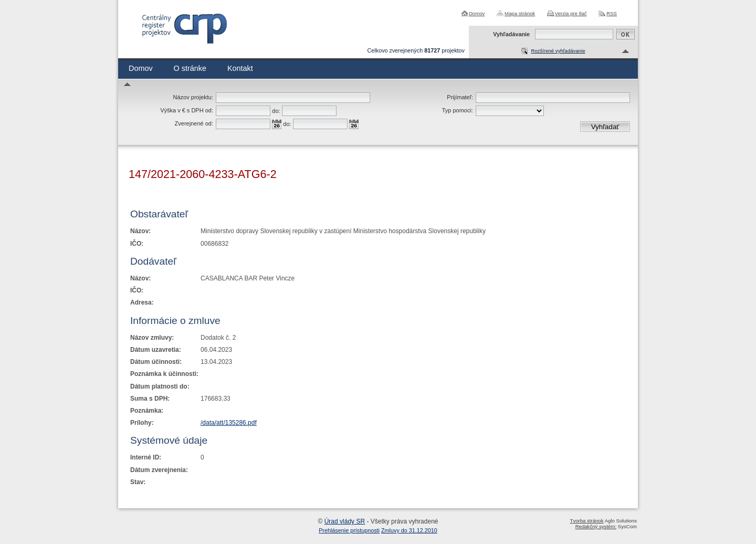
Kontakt (240, 68)
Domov (477, 13)
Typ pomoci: (458, 110)
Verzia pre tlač (571, 13)
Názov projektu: (193, 97)
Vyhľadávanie (511, 34)
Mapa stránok (520, 13)
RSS (612, 13)
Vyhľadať (605, 127)
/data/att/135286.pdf (229, 423)
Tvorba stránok (587, 521)
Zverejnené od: (194, 123)
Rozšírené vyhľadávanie (558, 51)
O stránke (190, 68)
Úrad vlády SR (345, 521)
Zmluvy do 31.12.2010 (409, 530)
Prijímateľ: (460, 97)
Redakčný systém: (596, 526)
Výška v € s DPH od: (187, 110)
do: (276, 111)
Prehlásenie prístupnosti (349, 530)
